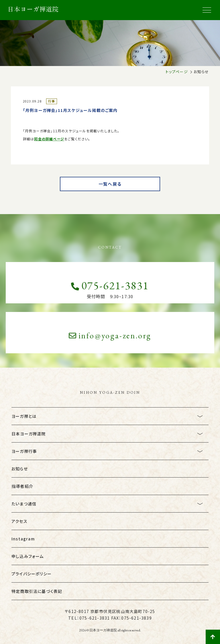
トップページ (177, 72)
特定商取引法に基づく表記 (37, 591)
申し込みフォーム (28, 556)
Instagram (23, 539)
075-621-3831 (110, 285)
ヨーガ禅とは (24, 416)
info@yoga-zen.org (110, 335)
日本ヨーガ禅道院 (29, 434)
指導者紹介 (22, 486)
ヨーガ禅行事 (24, 451)
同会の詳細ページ (49, 139)
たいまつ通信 (24, 504)
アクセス (19, 521)
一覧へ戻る (110, 184)
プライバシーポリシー (32, 574)
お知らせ (20, 469)
